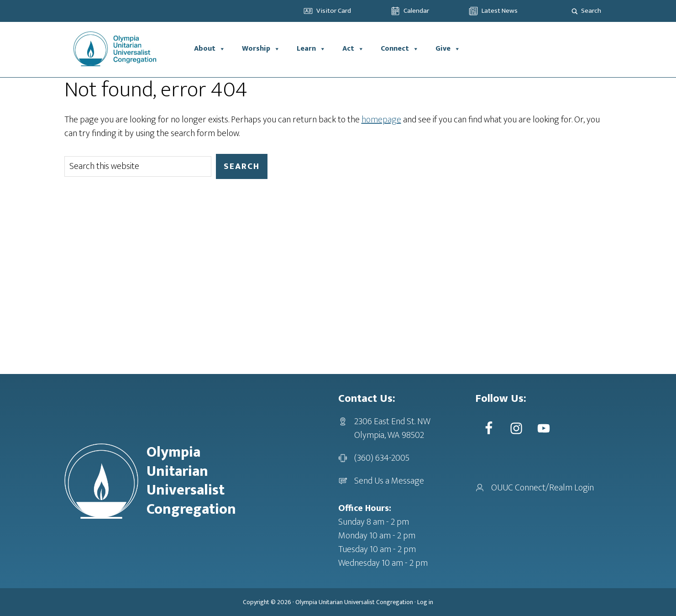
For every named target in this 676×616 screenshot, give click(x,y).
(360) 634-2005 (382, 458)
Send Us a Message (389, 481)
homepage (381, 120)
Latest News (500, 11)
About (210, 49)
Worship (261, 49)
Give (448, 49)
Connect (400, 49)
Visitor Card (334, 11)
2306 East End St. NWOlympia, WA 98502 (392, 428)
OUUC (125, 49)
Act (353, 49)
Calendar (416, 11)
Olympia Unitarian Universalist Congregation (354, 602)
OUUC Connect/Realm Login (542, 488)
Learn (311, 49)
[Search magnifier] (575, 11)
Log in (425, 602)
